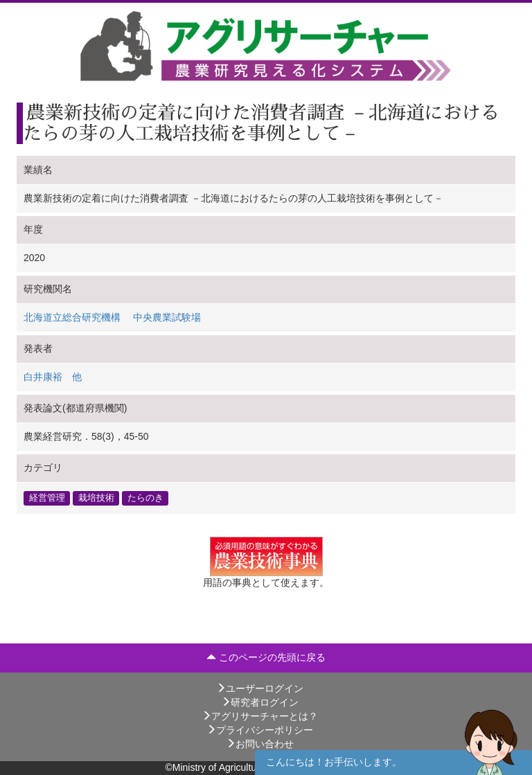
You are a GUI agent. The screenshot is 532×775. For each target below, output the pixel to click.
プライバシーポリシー (260, 730)
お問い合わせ (260, 744)
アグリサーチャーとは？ (260, 716)
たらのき (145, 498)
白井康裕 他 (53, 377)
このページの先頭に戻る (266, 657)
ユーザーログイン (260, 688)
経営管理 (47, 498)
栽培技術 (96, 498)
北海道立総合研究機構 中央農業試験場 (112, 317)
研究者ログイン (260, 702)
